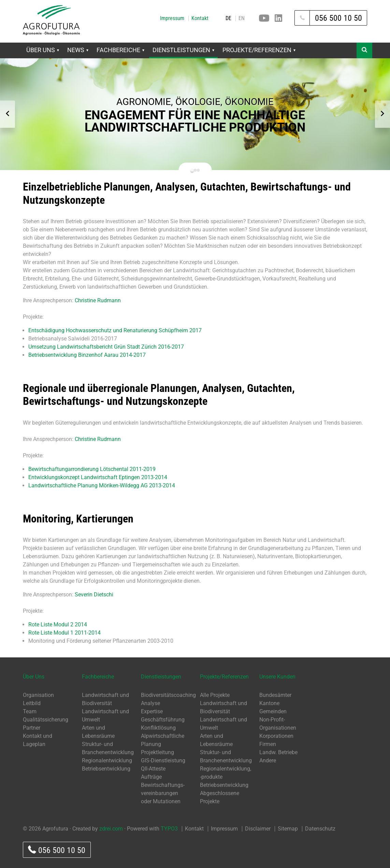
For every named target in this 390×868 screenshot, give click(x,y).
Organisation (38, 695)
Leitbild (32, 703)
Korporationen (276, 736)
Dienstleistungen (183, 50)
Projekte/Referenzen (259, 50)
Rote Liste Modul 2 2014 (58, 625)
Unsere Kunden (277, 677)
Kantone (269, 703)
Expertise (152, 711)
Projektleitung (157, 752)
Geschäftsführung (163, 720)
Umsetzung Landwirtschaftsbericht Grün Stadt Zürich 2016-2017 (106, 347)
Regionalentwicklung (107, 760)
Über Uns (43, 50)
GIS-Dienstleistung (163, 760)
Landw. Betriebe (278, 752)
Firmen (268, 744)
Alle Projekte (215, 695)
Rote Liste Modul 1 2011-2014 (64, 633)
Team (30, 711)
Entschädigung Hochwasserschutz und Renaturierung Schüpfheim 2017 (115, 330)
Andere (268, 760)
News (78, 50)
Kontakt (200, 18)
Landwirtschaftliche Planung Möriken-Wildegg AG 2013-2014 (102, 485)
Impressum (172, 18)
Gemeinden (273, 711)
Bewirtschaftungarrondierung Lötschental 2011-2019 (92, 469)
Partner (32, 728)
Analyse (150, 703)
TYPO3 (169, 829)
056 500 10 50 (57, 850)
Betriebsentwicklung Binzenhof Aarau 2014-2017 (87, 355)
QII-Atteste (153, 769)
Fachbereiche (120, 50)
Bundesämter (275, 695)
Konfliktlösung (158, 728)
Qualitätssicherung (46, 720)
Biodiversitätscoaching (168, 695)
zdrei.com (111, 829)
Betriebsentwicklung (106, 769)
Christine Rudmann (98, 300)
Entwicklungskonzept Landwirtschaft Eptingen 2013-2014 (98, 477)
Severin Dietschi (94, 595)
